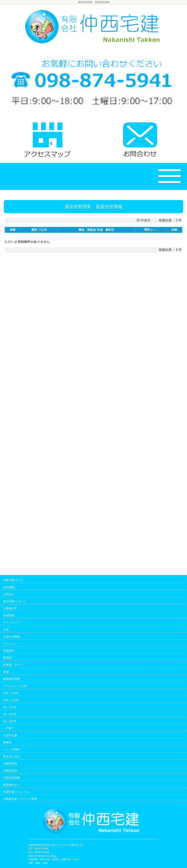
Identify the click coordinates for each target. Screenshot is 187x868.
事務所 (7, 742)
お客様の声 (10, 608)
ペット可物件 (11, 749)
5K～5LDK (10, 714)
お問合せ (9, 594)
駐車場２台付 (11, 757)
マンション (10, 644)
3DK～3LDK (11, 700)
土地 (6, 629)
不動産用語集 (11, 778)
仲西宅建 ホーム (13, 580)
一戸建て (9, 728)
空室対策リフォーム (16, 792)
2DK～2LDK (11, 693)
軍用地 (7, 658)
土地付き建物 (11, 637)
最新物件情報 (11, 679)
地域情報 (9, 615)
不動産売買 (10, 764)
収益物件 (9, 651)
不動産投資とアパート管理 (20, 799)
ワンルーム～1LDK (15, 686)
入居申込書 (10, 735)
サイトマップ (11, 622)
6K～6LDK (10, 721)
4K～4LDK (10, 707)
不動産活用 (10, 771)
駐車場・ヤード (13, 665)
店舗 (6, 672)
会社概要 (9, 587)
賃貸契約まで (11, 785)
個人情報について (14, 601)
